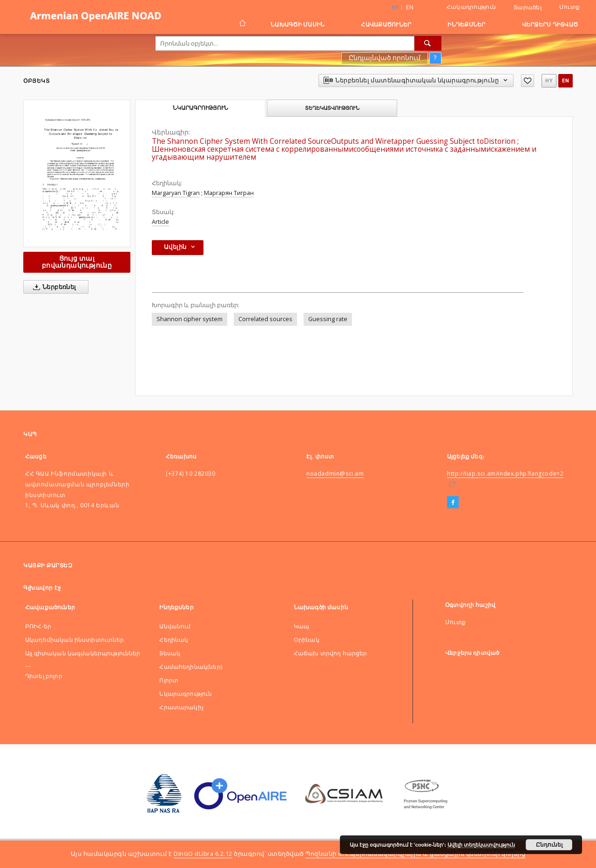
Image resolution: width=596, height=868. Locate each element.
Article (160, 222)
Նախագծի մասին (298, 24)
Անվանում (175, 626)
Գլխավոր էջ (42, 588)
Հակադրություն (471, 7)
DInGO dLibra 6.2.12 (203, 854)
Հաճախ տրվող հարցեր (331, 653)
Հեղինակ (174, 640)
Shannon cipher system (190, 319)
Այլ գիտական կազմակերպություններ (83, 653)
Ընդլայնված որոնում (385, 58)
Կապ (301, 626)
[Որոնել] (428, 43)
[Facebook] (453, 503)
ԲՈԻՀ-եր (38, 626)
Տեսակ (170, 653)
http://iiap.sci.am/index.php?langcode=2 (505, 474)
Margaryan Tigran (176, 193)
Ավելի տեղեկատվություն (481, 845)
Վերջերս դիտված (550, 24)
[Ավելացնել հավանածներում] (528, 81)
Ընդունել (549, 845)
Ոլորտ (169, 680)
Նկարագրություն (186, 694)
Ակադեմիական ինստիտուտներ (75, 640)
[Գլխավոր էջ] (242, 24)
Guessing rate (328, 319)
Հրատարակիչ (182, 707)
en (410, 7)
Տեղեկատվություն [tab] (332, 108)
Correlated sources (265, 319)
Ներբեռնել (53, 287)
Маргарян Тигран (229, 193)
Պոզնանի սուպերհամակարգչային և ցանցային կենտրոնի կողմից (415, 854)
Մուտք (569, 7)
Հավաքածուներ (386, 24)
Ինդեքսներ (466, 24)
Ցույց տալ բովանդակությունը (77, 262)
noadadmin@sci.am (335, 474)
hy (549, 81)
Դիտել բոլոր (44, 676)
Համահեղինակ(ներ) (190, 667)
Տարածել (528, 7)
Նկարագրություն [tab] (200, 108)
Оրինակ (307, 640)
